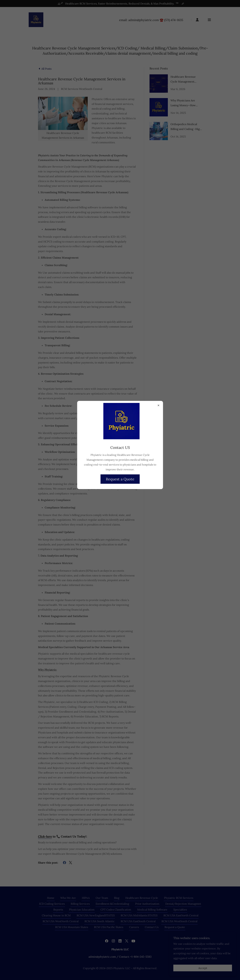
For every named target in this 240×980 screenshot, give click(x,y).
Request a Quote (120, 479)
